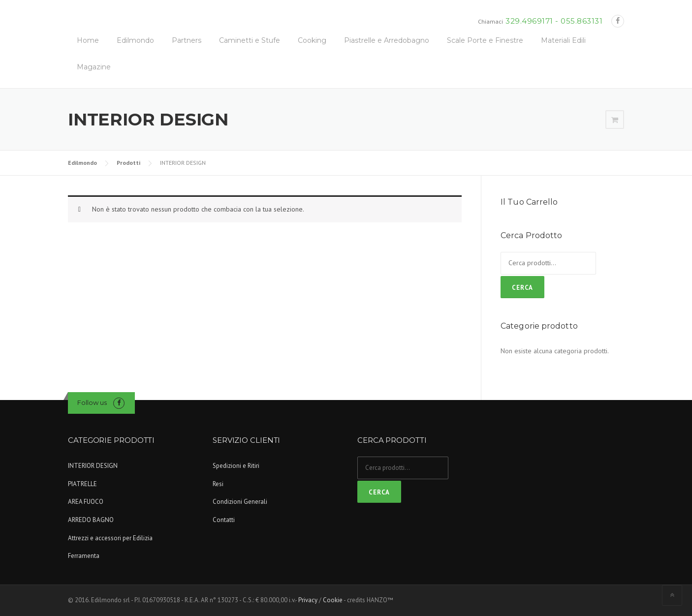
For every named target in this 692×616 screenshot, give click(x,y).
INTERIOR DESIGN (93, 466)
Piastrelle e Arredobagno (387, 40)
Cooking (312, 40)
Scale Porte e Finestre (485, 40)
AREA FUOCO (86, 502)
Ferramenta (84, 556)
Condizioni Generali (240, 502)
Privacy (308, 600)
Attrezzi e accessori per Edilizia (110, 538)
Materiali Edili (563, 40)
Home (88, 40)
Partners (187, 40)
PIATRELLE (82, 484)
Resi (218, 484)
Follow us (92, 402)
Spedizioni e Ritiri (236, 466)
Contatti (224, 520)
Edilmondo (135, 40)
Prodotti (128, 163)
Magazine (94, 67)
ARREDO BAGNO (91, 520)
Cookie (333, 600)
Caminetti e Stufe (250, 40)
